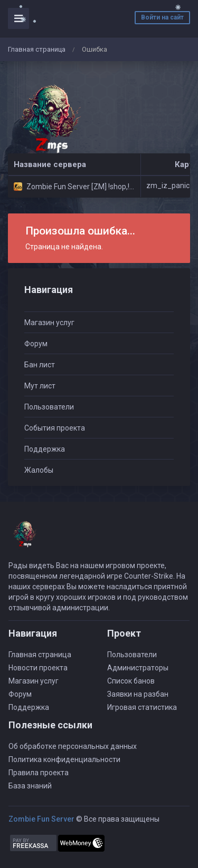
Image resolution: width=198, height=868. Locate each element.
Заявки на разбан (138, 694)
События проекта (55, 428)
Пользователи (49, 407)
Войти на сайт (162, 17)
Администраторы (138, 668)
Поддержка (45, 449)
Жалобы (39, 470)
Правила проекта (39, 773)
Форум (36, 344)
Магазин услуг (49, 323)
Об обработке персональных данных (73, 746)
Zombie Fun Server (41, 819)
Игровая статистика (142, 707)
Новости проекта (38, 668)
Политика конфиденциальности (64, 759)
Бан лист (40, 365)
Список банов (131, 681)
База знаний (30, 786)
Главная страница (37, 49)
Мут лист (40, 386)
